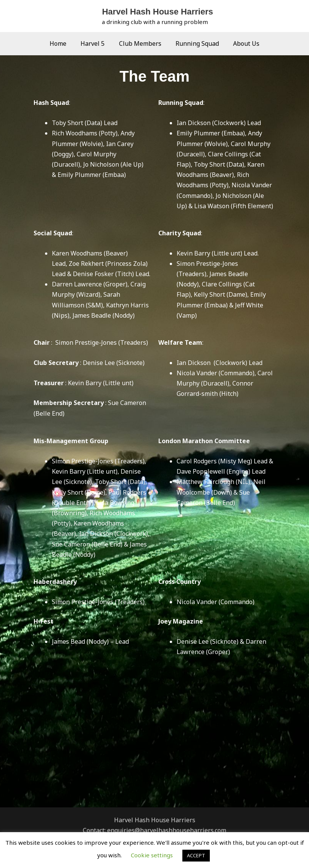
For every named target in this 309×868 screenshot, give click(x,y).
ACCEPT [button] (196, 855)
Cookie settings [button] (152, 855)
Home (62, 43)
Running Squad (195, 43)
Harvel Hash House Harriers (157, 12)
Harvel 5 (95, 43)
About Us (242, 43)
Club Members (140, 43)
